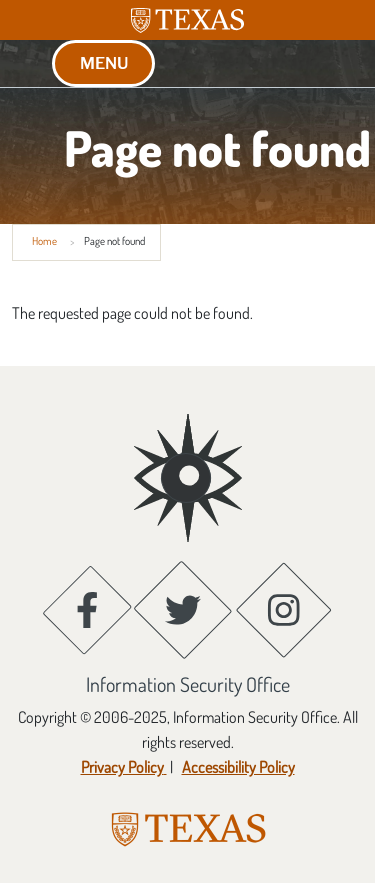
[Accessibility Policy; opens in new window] (237, 767)
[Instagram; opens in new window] (284, 610)
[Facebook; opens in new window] (87, 610)
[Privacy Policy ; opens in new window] (124, 767)
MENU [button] (104, 63)
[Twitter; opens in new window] (183, 610)
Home (44, 241)
